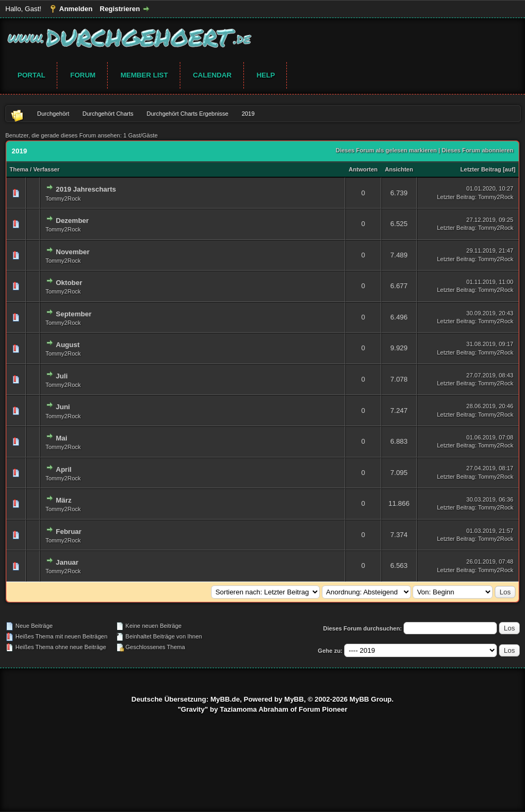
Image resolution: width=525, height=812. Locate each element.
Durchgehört (53, 114)
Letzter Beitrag (481, 169)
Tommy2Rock (63, 198)
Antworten (363, 169)
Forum (83, 75)
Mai (62, 438)
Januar (67, 562)
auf (509, 169)
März (64, 500)
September (73, 314)
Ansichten (399, 169)
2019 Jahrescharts (86, 189)
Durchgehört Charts (108, 114)
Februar (68, 532)
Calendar (212, 75)
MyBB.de (225, 699)
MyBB (294, 699)
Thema (19, 169)
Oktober (69, 283)
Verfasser (47, 169)
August (68, 345)
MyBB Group (370, 699)
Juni (63, 407)
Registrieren (120, 9)
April (64, 469)
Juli (62, 376)
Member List (144, 75)
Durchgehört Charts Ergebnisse (188, 114)
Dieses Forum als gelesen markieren (386, 150)
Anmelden (76, 9)
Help (266, 75)
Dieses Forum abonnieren (478, 150)
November (73, 252)
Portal (31, 75)
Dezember (72, 221)
